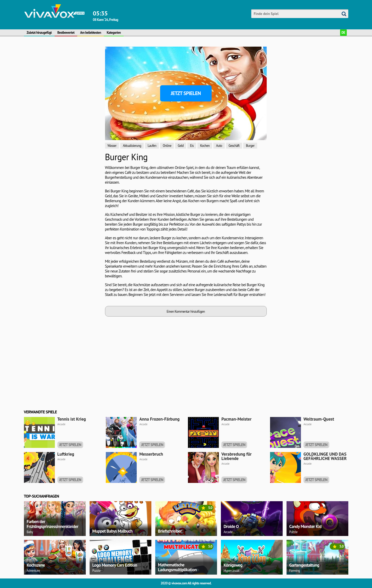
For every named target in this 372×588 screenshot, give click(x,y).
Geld (181, 146)
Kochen (205, 146)
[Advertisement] (63, 124)
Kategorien (114, 33)
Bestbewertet (66, 33)
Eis (192, 146)
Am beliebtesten (90, 33)
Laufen (152, 146)
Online (167, 146)
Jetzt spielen (186, 93)
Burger (250, 146)
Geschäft (234, 146)
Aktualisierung (132, 146)
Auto (219, 146)
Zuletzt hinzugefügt (39, 33)
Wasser (112, 146)
